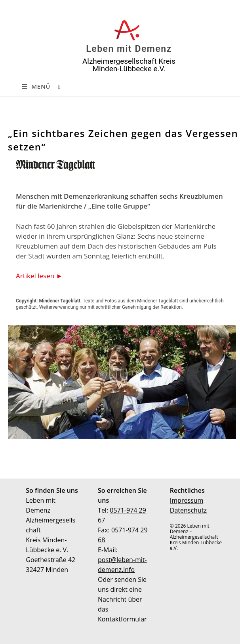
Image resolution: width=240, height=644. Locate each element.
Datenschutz (188, 510)
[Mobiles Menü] (36, 86)
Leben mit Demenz (129, 49)
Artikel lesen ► (39, 276)
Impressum (187, 500)
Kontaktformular (122, 619)
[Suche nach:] (56, 86)
